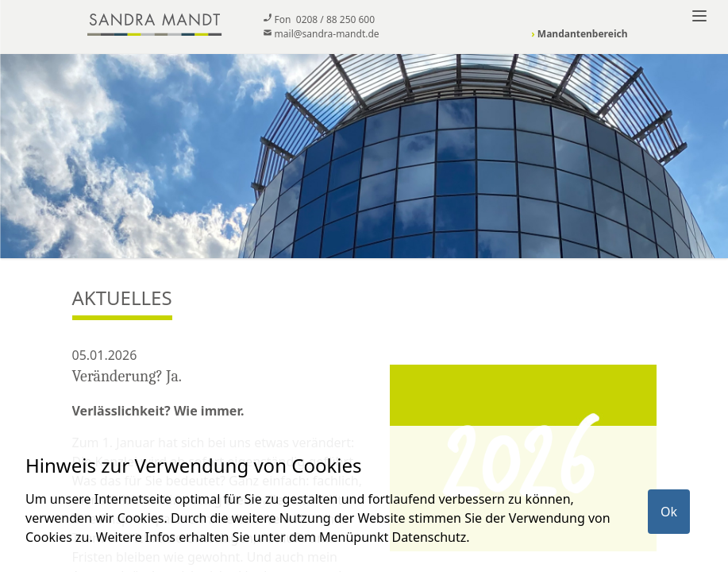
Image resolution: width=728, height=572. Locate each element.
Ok (669, 512)
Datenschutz (429, 537)
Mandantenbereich (579, 34)
